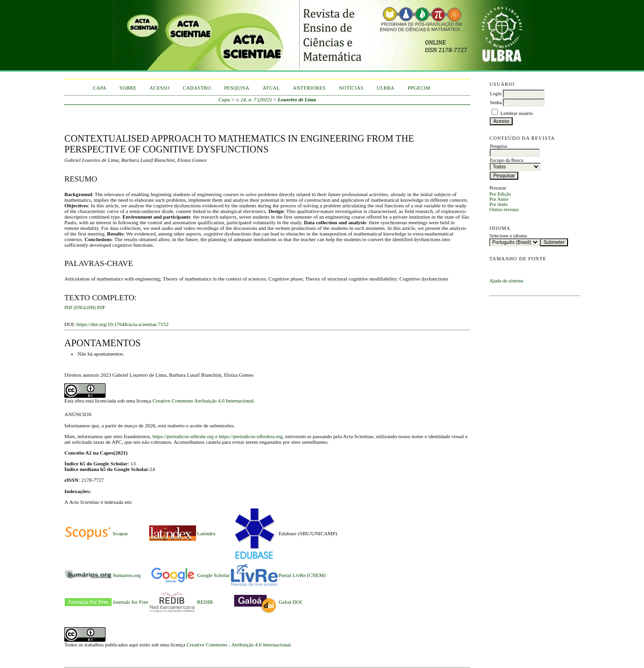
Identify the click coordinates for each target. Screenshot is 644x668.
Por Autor (499, 199)
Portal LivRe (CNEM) (302, 575)
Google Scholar (213, 575)
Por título (498, 204)
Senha (496, 102)
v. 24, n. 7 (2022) (254, 99)
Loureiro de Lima (297, 99)
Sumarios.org (127, 575)
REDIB (205, 602)
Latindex (206, 533)
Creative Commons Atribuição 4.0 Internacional (203, 401)
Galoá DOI (290, 602)
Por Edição (500, 194)
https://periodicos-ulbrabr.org (183, 436)
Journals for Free (130, 602)
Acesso (160, 88)
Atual (271, 88)
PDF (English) (80, 308)
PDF (101, 308)
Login (496, 94)
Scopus (120, 533)
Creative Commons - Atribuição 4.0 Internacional (239, 645)
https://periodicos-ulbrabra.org (250, 436)
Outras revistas (504, 209)
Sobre (128, 88)
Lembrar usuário (517, 113)
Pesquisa (237, 88)
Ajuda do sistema (506, 281)
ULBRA (386, 88)
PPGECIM (419, 88)
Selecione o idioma (508, 236)
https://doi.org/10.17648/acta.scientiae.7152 (122, 324)
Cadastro (197, 88)
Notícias (351, 88)
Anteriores (310, 88)
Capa (100, 88)
